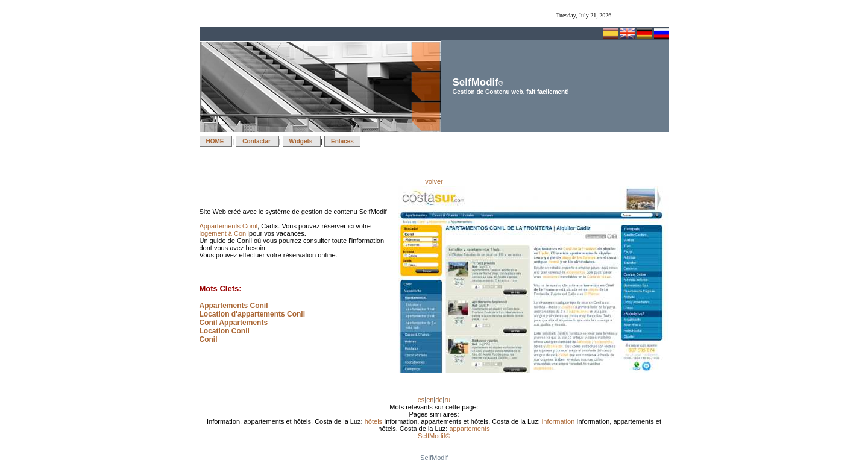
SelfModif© (434, 436)
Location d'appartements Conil (253, 314)
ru (447, 400)
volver (434, 181)
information (559, 421)
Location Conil (225, 331)
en (430, 400)
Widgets (302, 141)
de (439, 400)
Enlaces (342, 141)
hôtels (374, 421)
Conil (209, 339)
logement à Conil (225, 233)
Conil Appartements (234, 323)
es (421, 400)
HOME (216, 141)
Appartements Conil (229, 226)
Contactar (257, 141)
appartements (469, 429)
